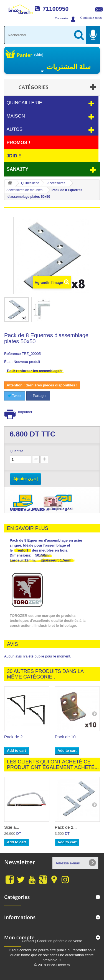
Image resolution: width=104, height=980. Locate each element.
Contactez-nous (91, 18)
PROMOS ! (18, 143)
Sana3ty (17, 169)
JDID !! (14, 156)
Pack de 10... (67, 737)
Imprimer (25, 412)
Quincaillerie (24, 103)
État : (8, 362)
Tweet (15, 396)
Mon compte (19, 937)
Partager (38, 396)
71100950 (56, 9)
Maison (16, 116)
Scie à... (12, 827)
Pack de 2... (15, 737)
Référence (12, 354)
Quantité (17, 451)
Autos (14, 129)
